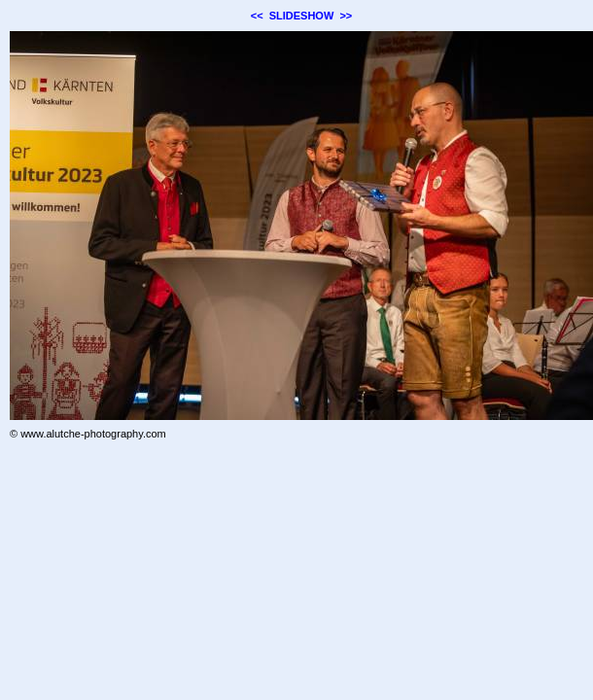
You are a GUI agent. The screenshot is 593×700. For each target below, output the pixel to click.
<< (257, 16)
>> (346, 16)
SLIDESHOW (302, 16)
